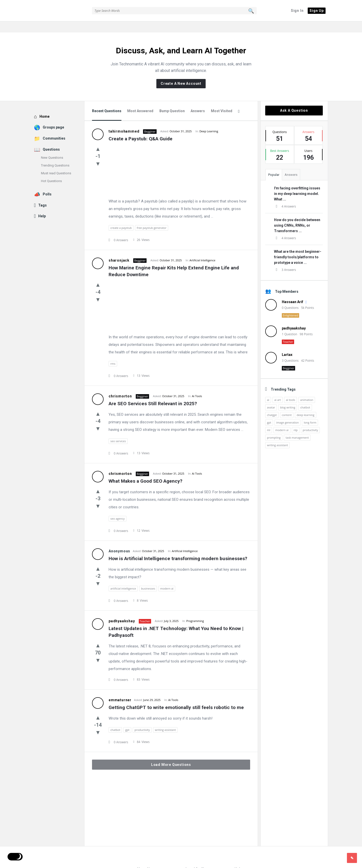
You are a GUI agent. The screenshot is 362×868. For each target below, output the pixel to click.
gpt (127, 719)
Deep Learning (209, 120)
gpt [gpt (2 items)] (269, 411)
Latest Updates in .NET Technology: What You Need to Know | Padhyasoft (177, 621)
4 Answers (285, 195)
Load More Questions (171, 754)
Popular (274, 164)
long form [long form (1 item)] (310, 411)
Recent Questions (107, 100)
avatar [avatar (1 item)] (271, 396)
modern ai (167, 577)
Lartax (287, 344)
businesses (148, 577)
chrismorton (120, 385)
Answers (198, 100)
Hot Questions (51, 170)
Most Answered (140, 100)
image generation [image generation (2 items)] (288, 411)
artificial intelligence (123, 577)
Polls (47, 183)
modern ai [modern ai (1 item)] (282, 419)
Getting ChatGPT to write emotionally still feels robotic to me (176, 696)
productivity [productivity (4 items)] (310, 419)
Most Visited (222, 100)
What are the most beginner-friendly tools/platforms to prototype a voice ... (298, 246)
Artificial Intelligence (202, 249)
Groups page (53, 116)
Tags (42, 194)
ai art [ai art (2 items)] (278, 389)
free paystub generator (152, 217)
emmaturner (120, 689)
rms (113, 353)
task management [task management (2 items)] (297, 426)
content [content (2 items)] (287, 404)
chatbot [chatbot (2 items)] (305, 396)
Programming (195, 610)
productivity (142, 719)
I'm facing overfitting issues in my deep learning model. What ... (297, 183)
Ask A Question (294, 99)
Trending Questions (55, 154)
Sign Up (317, 11)
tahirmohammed (124, 120)
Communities (54, 127)
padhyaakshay (122, 610)
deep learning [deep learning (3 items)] (305, 404)
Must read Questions (56, 162)
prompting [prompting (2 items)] (274, 426)
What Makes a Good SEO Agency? (145, 470)
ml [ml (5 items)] (269, 419)
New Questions (52, 147)
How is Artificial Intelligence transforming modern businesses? (178, 547)
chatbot (115, 719)
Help (42, 205)
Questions (51, 138)
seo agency (118, 507)
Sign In (297, 11)
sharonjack (119, 249)
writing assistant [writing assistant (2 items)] (277, 434)
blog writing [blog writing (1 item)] (288, 396)
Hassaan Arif (292, 291)
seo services (118, 430)
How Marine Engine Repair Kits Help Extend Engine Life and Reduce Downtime (174, 260)
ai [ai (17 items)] (268, 389)
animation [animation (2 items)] (307, 389)
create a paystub (121, 217)
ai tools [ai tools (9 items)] (290, 389)
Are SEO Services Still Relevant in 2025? (153, 392)
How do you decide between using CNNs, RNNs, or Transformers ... (297, 214)
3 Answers (285, 259)
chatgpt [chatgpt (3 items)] (272, 404)
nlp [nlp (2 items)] (296, 419)
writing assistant (165, 719)
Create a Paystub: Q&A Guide (141, 128)
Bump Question (172, 100)
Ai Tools (197, 385)
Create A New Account (181, 72)
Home (44, 105)
